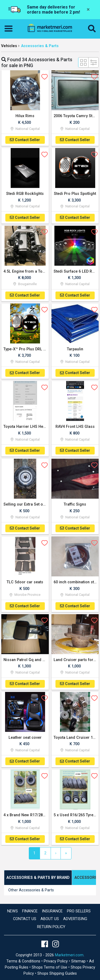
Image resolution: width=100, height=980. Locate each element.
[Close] (88, 10)
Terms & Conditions (24, 961)
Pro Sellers (79, 911)
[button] (92, 29)
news (13, 911)
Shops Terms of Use (50, 967)
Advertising (75, 919)
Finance (30, 911)
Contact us (25, 919)
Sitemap (79, 961)
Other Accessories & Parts (31, 890)
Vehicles (9, 46)
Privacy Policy (56, 961)
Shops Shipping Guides (57, 973)
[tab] (38, 878)
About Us (50, 919)
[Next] (56, 853)
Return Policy (51, 927)
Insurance (52, 911)
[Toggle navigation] (10, 29)
